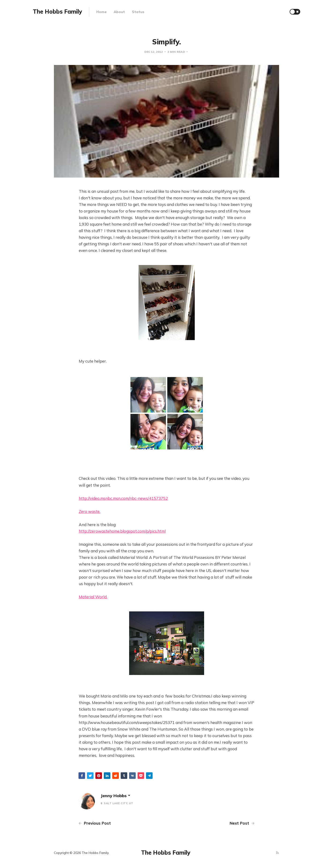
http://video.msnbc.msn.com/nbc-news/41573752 (123, 498)
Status (138, 12)
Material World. (93, 597)
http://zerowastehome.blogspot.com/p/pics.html (122, 531)
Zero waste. (90, 511)
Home (101, 12)
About (119, 12)
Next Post (242, 823)
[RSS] (277, 853)
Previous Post (95, 823)
